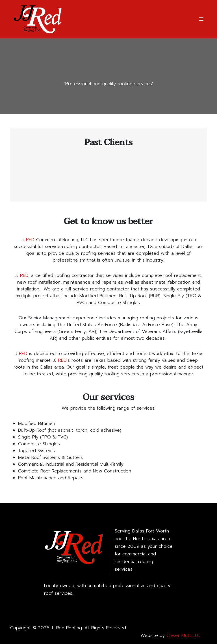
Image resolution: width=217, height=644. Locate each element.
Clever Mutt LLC (183, 636)
